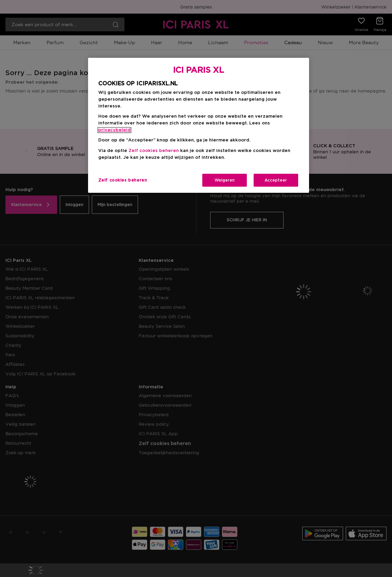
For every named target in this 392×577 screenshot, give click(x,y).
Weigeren (225, 180)
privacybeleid (114, 130)
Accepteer (276, 180)
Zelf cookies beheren (154, 151)
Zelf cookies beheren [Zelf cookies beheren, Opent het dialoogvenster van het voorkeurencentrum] (123, 180)
